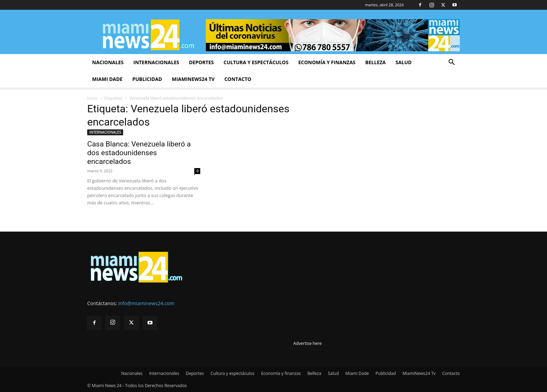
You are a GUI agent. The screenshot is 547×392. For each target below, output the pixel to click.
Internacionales (156, 62)
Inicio (92, 98)
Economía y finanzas (327, 62)
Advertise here (308, 343)
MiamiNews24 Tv (193, 79)
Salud (404, 62)
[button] (451, 63)
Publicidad (147, 79)
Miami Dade (107, 79)
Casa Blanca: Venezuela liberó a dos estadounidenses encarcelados (139, 153)
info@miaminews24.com (146, 303)
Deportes (201, 62)
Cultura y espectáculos (256, 62)
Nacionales (108, 62)
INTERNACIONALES (105, 132)
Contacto (238, 79)
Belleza (376, 62)
